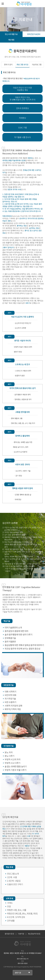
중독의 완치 (8, 64)
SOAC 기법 (22, 128)
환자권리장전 (9, 934)
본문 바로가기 (0, 0)
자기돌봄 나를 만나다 (22, 137)
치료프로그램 (37, 64)
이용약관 (21, 934)
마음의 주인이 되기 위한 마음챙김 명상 (22, 89)
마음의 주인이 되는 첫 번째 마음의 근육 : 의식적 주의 (22, 98)
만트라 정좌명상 (22, 108)
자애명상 (22, 118)
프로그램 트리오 (22, 64)
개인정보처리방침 (34, 934)
